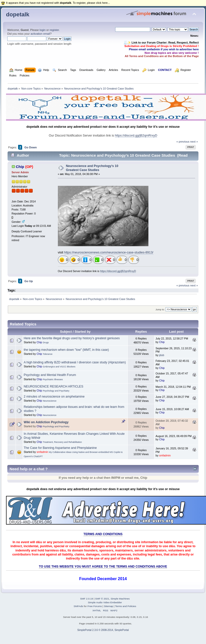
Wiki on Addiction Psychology (46, 422)
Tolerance (48, 354)
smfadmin (42, 452)
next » (194, 142)
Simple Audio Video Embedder (105, 602)
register (54, 30)
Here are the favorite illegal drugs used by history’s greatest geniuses (72, 338)
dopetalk (18, 14)
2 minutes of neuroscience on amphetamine (54, 397)
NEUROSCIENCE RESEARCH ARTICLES (53, 387)
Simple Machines (120, 599)
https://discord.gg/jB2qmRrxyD (136, 136)
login (43, 30)
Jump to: (160, 309)
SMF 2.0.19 (87, 599)
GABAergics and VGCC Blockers (59, 367)
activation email (40, 34)
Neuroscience (50, 401)
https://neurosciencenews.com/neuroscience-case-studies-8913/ (109, 252)
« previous (183, 142)
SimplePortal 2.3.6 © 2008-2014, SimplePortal (103, 630)
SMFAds (78, 606)
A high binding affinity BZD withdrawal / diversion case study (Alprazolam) (75, 362)
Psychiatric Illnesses (53, 379)
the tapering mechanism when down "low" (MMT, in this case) (66, 350)
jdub (162, 355)
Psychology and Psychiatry (56, 391)
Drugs (46, 342)
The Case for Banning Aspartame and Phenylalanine (60, 448)
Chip (20, 167)
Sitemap (109, 606)
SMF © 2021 (102, 599)
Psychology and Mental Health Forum (50, 375)
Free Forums (95, 606)
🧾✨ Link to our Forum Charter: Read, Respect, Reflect (161, 42)
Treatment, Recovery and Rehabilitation (62, 442)
